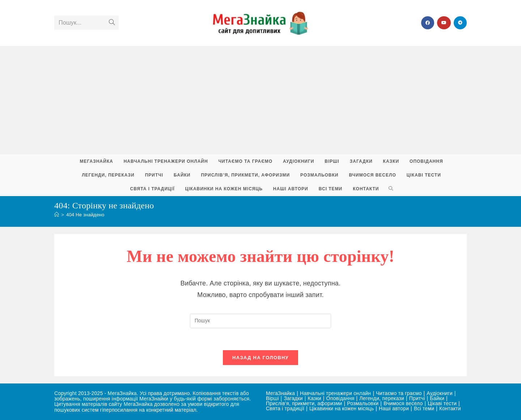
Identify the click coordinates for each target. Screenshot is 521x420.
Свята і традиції (285, 408)
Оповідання (340, 398)
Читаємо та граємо (399, 393)
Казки (315, 398)
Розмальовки (363, 403)
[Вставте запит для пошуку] (260, 321)
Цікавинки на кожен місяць (342, 408)
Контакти (450, 408)
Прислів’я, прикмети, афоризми (304, 403)
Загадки (293, 398)
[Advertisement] (260, 100)
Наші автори (394, 408)
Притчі (417, 398)
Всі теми (424, 408)
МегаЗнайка (280, 393)
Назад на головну (260, 358)
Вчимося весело (403, 403)
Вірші (272, 398)
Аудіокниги (439, 393)
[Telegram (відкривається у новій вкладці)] (460, 23)
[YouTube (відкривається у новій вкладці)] (444, 23)
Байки (437, 398)
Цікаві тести (442, 403)
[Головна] (57, 215)
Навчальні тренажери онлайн (335, 393)
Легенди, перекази (382, 398)
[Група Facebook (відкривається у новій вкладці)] (428, 23)
